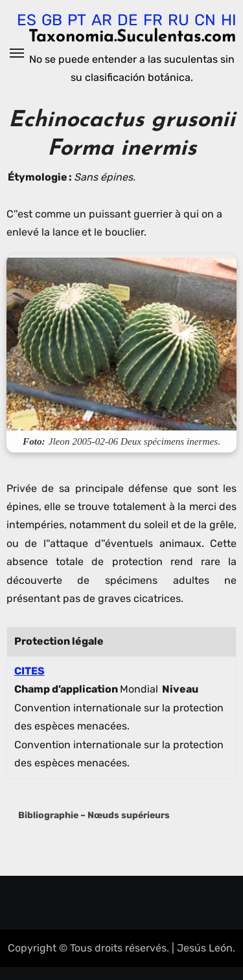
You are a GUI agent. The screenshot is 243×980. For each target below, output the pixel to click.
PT (77, 20)
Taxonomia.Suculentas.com (132, 37)
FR (153, 20)
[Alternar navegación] (17, 53)
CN (205, 20)
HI (229, 20)
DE (128, 20)
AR (102, 20)
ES (27, 20)
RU (179, 20)
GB (52, 20)
